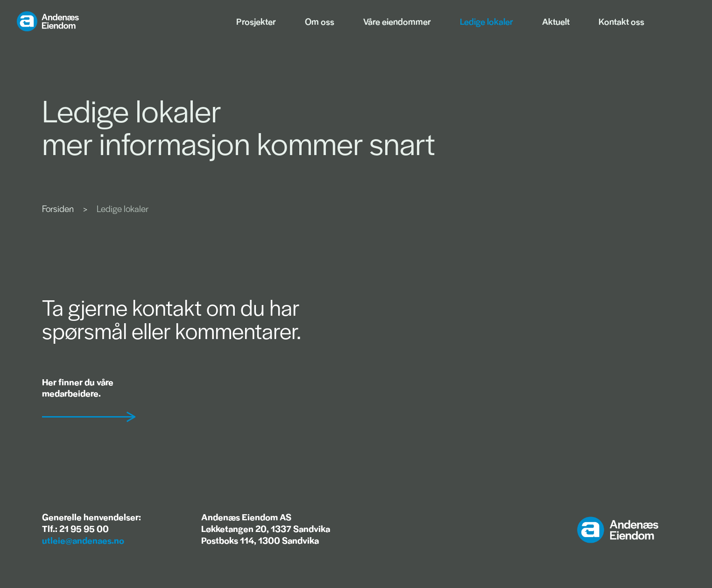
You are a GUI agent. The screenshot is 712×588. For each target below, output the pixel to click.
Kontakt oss (621, 21)
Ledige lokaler (486, 21)
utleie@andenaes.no (83, 540)
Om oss (320, 21)
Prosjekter (256, 21)
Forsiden (58, 209)
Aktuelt (556, 21)
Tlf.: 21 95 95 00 (75, 528)
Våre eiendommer (397, 21)
